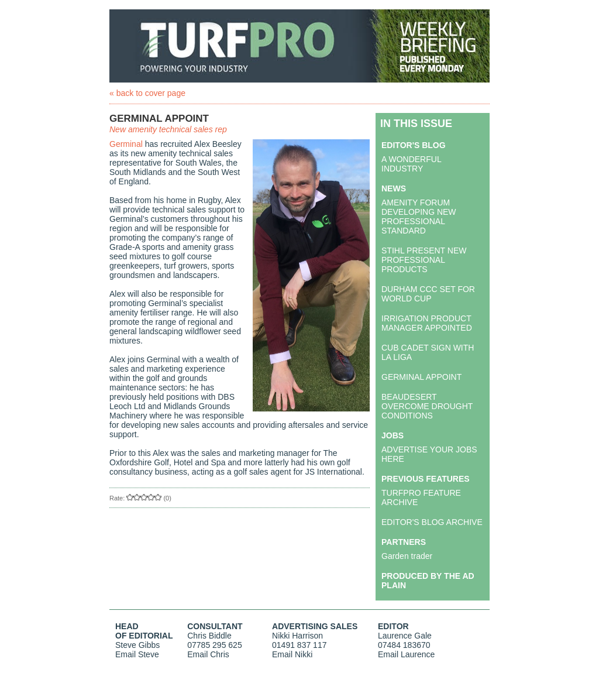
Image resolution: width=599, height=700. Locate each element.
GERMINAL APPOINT (421, 377)
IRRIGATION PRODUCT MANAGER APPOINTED (427, 323)
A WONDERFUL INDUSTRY (411, 164)
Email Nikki (292, 654)
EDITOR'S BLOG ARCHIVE (432, 522)
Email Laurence (406, 654)
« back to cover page (147, 93)
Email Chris (208, 654)
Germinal (126, 144)
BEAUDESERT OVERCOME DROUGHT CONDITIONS (427, 406)
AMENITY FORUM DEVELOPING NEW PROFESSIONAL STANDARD (419, 217)
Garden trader (407, 556)
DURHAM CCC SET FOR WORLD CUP (428, 294)
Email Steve (137, 654)
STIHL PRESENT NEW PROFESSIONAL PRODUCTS (424, 260)
